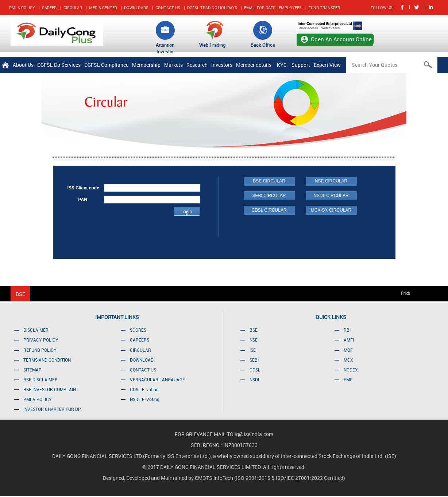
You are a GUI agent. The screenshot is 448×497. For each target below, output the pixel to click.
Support (301, 65)
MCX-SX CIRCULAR (331, 210)
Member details (254, 65)
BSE (254, 330)
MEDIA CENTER (103, 7)
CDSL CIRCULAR (269, 210)
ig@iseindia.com (254, 434)
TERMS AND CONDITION (47, 360)
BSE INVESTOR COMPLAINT (51, 389)
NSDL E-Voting (145, 399)
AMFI (349, 340)
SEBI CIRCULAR (269, 196)
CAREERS (140, 340)
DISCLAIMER (36, 330)
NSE (254, 340)
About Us (23, 65)
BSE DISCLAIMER (40, 380)
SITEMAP (32, 370)
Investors (222, 65)
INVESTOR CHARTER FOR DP (52, 409)
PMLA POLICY (22, 7)
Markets (173, 65)
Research (197, 65)
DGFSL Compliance (106, 65)
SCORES (138, 330)
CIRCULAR (73, 7)
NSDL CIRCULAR (331, 196)
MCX (348, 360)
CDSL (255, 370)
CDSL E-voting (144, 389)
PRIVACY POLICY (41, 340)
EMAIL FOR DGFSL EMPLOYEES (273, 7)
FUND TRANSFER (324, 7)
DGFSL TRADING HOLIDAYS (212, 7)
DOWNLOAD (142, 360)
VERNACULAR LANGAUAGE (157, 380)
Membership (146, 65)
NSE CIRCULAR (331, 181)
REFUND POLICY (40, 350)
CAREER (49, 7)
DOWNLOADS (136, 7)
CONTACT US (168, 7)
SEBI (254, 360)
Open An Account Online (341, 39)
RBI (347, 330)
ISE (253, 350)
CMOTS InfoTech (215, 478)
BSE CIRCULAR (269, 181)
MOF (348, 350)
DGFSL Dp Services (59, 65)
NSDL (255, 380)
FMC (348, 380)
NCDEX (351, 370)
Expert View (327, 65)
